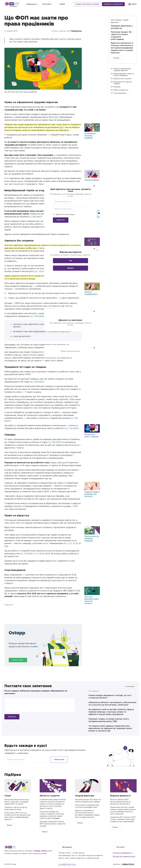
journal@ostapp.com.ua (67, 864)
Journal (13, 7)
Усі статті (121, 847)
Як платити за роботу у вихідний (91, 435)
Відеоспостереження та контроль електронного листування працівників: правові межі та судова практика (122, 48)
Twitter (12, 609)
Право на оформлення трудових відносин (122, 70)
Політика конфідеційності (123, 853)
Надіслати (61, 220)
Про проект (67, 847)
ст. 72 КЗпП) (73, 428)
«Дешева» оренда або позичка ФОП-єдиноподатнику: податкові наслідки (52, 824)
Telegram (18, 609)
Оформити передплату (113, 4)
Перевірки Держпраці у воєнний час (122, 27)
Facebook (7, 609)
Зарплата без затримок (122, 79)
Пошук (61, 4)
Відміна (70, 268)
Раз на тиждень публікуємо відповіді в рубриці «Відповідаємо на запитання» (36, 692)
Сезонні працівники (92, 180)
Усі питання (130, 687)
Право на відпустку (121, 90)
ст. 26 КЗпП (35, 217)
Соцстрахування (120, 93)
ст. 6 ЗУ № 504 (42, 554)
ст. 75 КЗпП (27, 554)
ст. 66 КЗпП (55, 442)
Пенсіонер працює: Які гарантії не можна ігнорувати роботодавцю (121, 36)
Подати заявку (18, 660)
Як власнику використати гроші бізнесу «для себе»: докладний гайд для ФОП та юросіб (17, 802)
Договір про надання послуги (124, 856)
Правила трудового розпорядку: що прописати (92, 494)
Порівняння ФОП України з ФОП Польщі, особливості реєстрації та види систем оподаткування (123, 819)
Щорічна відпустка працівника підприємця (92, 539)
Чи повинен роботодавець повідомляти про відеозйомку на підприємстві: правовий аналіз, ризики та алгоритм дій (110, 728)
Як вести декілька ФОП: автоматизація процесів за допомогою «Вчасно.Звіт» (120, 802)
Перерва (117, 87)
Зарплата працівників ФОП (91, 293)
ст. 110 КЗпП (37, 316)
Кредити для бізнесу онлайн (88, 4)
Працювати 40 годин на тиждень (122, 83)
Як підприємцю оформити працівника (90, 136)
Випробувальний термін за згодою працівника (124, 75)
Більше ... (117, 58)
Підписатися (59, 760)
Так (70, 261)
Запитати (12, 717)
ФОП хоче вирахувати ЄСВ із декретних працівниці (92, 600)
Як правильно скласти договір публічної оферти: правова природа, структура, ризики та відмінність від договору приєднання (111, 712)
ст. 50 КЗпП (37, 382)
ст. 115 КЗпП (42, 271)
